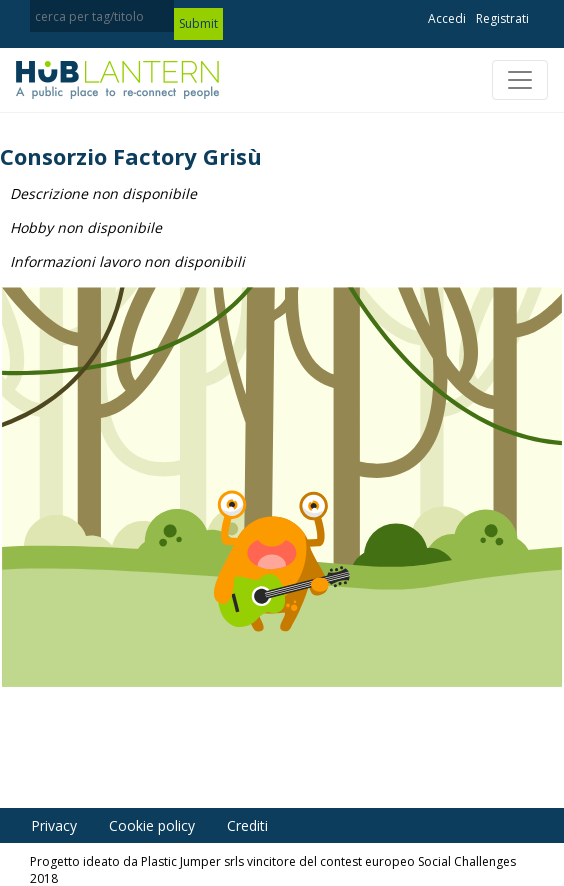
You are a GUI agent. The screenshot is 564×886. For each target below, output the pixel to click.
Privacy (54, 825)
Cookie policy (152, 825)
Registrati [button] (502, 18)
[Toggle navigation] (520, 80)
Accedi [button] (447, 18)
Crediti (247, 825)
